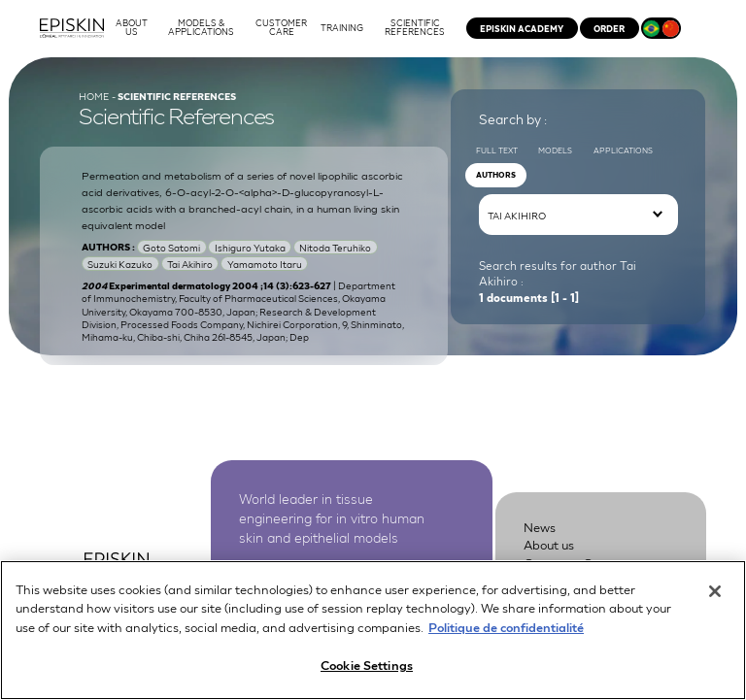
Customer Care (568, 567)
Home (94, 97)
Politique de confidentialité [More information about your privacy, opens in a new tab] (506, 635)
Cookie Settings (367, 674)
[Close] (715, 600)
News (540, 533)
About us (549, 550)
